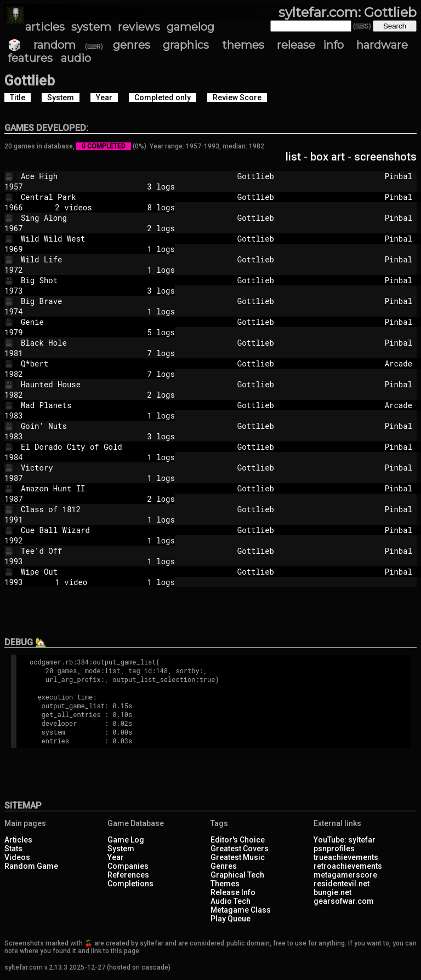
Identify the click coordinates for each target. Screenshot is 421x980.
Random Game (31, 866)
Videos (17, 857)
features (30, 58)
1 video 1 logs (108, 582)
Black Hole (113, 343)
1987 (14, 478)
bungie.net (332, 892)
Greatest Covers (240, 849)
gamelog (190, 27)
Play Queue (231, 919)
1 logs (108, 249)
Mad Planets (113, 405)
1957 (14, 187)
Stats (13, 849)
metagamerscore (345, 875)
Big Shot (113, 280)
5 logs (108, 332)
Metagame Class (241, 910)
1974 (14, 311)
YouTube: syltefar (345, 840)
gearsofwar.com (344, 901)
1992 (14, 540)
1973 (14, 291)
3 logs (108, 187)
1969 (14, 249)
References (128, 875)
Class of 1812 (113, 509)
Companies (128, 866)
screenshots (385, 157)
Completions (130, 884)
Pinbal (399, 176)
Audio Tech (231, 901)
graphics (186, 45)
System (121, 849)
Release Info (233, 892)
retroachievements (348, 866)
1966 (14, 207)
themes (243, 45)
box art (328, 157)
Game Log (126, 840)
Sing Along (113, 218)
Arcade (399, 363)
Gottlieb (306, 176)
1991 (14, 520)
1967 (14, 228)
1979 (14, 332)
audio (76, 58)
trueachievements (346, 857)
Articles (18, 840)
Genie (113, 322)
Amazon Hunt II (113, 488)
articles (45, 27)
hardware (382, 45)
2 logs (108, 228)
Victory (113, 468)
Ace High (113, 176)
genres (132, 45)
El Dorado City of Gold (113, 447)
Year (116, 857)
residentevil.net (342, 884)
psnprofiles (334, 849)
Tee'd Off (113, 551)
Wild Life (113, 259)
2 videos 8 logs (108, 207)
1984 (14, 457)
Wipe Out (113, 572)
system (91, 27)
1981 (14, 353)
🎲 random (42, 45)
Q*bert (113, 363)
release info (310, 45)
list (293, 157)
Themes (225, 884)
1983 (14, 416)
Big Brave (113, 301)
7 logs (108, 353)
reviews (139, 27)
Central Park (113, 197)
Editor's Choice (238, 840)
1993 (14, 561)
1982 (14, 374)
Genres (224, 866)
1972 (14, 270)
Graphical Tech (237, 875)
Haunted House (113, 384)
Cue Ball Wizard (113, 530)
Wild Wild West (113, 239)
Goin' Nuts (113, 426)
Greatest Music (238, 857)
